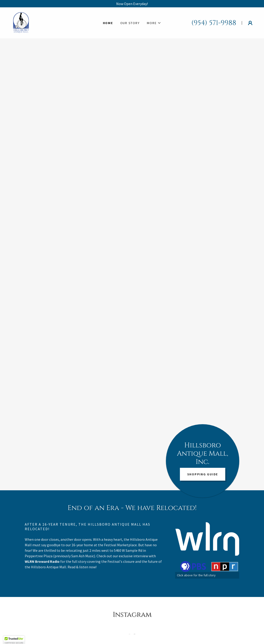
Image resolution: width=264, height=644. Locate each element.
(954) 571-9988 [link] (214, 23)
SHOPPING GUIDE (203, 474)
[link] (21, 22)
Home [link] (108, 23)
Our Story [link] (130, 23)
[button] (154, 23)
